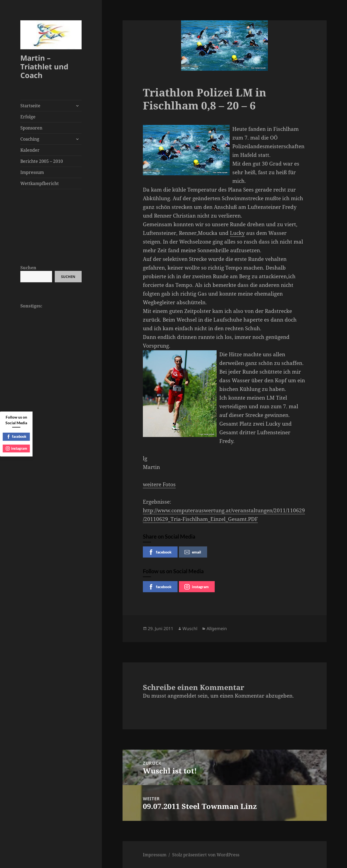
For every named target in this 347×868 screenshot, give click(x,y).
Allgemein (217, 629)
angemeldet (182, 696)
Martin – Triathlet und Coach (44, 67)
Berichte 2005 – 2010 (42, 161)
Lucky (237, 233)
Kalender (30, 150)
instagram (197, 587)
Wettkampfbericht (40, 183)
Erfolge (28, 117)
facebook (160, 552)
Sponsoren (31, 128)
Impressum (32, 172)
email (193, 552)
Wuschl (190, 629)
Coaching (30, 139)
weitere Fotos (159, 484)
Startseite (30, 106)
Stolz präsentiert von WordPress (206, 855)
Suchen (28, 268)
